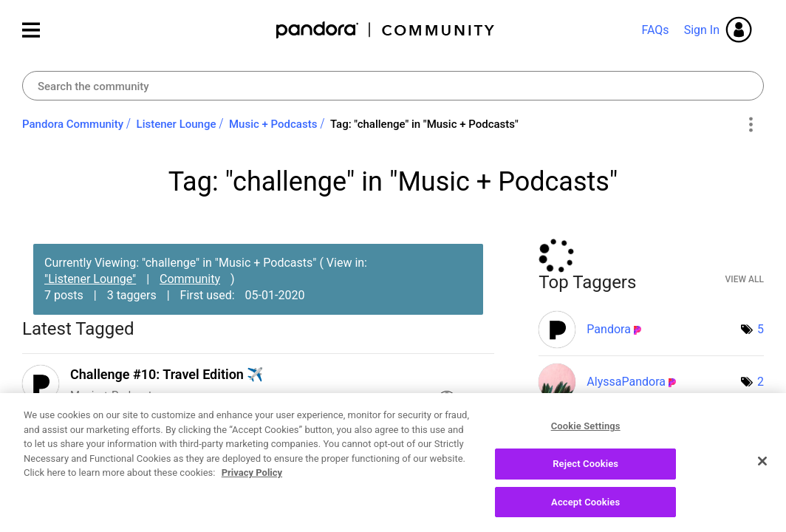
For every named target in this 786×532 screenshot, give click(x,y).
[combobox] (393, 86)
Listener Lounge (177, 124)
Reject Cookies (585, 471)
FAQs (655, 30)
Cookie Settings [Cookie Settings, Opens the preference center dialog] (586, 434)
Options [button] (750, 125)
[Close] (762, 468)
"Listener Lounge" (90, 279)
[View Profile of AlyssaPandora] (626, 382)
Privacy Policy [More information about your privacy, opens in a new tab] (252, 481)
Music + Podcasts (273, 124)
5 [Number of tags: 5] (761, 329)
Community (190, 279)
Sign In (702, 30)
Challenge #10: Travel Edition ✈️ (167, 374)
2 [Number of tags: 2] (761, 382)
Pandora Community (386, 30)
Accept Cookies (585, 509)
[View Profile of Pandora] (609, 329)
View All (745, 279)
